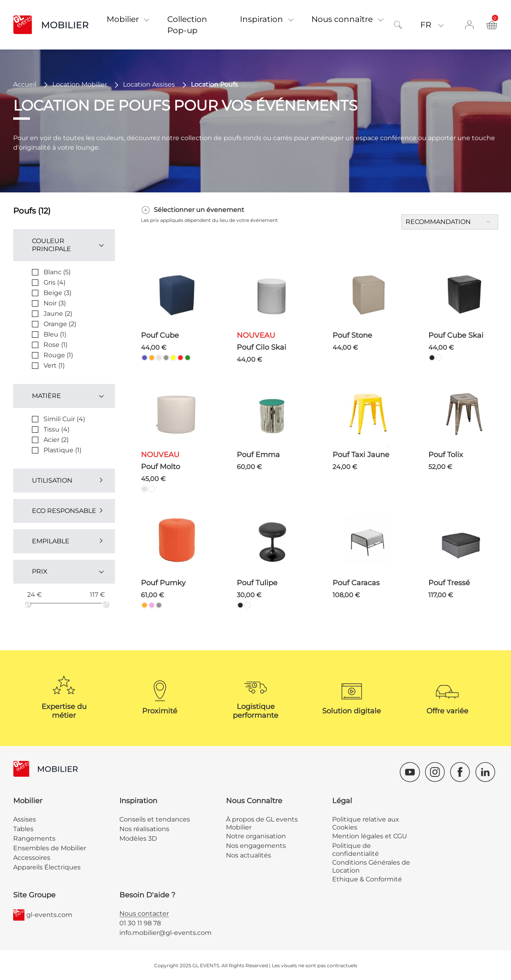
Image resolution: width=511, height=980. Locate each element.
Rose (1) (55, 345)
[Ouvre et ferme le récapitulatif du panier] (492, 25)
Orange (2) (60, 324)
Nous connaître (342, 19)
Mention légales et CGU (370, 836)
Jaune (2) (58, 314)
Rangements (34, 838)
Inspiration (261, 19)
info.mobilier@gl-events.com (165, 933)
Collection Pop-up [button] (187, 25)
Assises (25, 819)
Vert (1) (54, 365)
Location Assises (149, 84)
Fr (427, 25)
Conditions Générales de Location (371, 866)
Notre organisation (256, 836)
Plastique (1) (62, 450)
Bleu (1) (55, 334)
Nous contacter (144, 914)
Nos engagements (256, 846)
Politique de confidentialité (356, 850)
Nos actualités (249, 855)
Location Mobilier (80, 84)
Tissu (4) (56, 429)
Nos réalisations (144, 829)
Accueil (25, 84)
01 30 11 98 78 (140, 923)
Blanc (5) (57, 272)
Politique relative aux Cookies (366, 823)
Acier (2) (56, 440)
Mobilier (123, 19)
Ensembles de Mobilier (50, 848)
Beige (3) (57, 293)
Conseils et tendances (155, 819)
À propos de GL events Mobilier (262, 823)
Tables (23, 829)
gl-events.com (43, 915)
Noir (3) (55, 303)
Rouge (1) (58, 355)
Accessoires (32, 858)
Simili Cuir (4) (64, 419)
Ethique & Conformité (367, 879)
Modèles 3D (138, 838)
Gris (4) (54, 282)
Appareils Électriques (47, 867)
